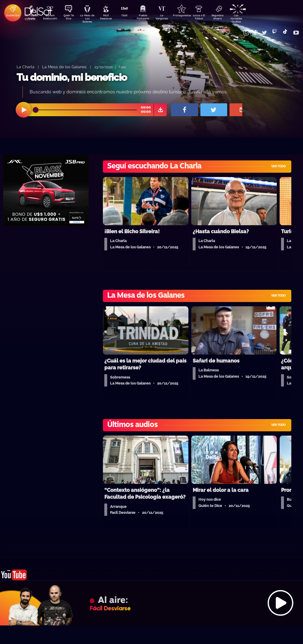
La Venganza (171, 18)
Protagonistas (190, 16)
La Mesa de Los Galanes (91, 18)
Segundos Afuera (230, 18)
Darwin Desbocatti (51, 18)
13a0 (131, 16)
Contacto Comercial (239, 29)
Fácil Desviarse (111, 18)
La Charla (26, 67)
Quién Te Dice (71, 18)
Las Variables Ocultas (250, 18)
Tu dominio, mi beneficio (72, 77)
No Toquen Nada (31, 18)
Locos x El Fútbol (211, 18)
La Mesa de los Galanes (64, 67)
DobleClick (11, 16)
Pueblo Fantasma (151, 18)
